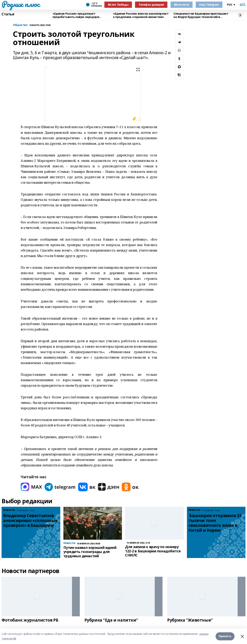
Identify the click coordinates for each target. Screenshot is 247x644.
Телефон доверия (151, 5)
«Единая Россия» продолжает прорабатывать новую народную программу (76, 15)
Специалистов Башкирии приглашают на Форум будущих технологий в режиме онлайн (201, 15)
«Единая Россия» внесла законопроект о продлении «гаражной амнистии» (141, 15)
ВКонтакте (182, 5)
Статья (8, 14)
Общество (20, 25)
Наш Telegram (209, 5)
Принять (225, 636)
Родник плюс (20, 4)
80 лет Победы (118, 5)
